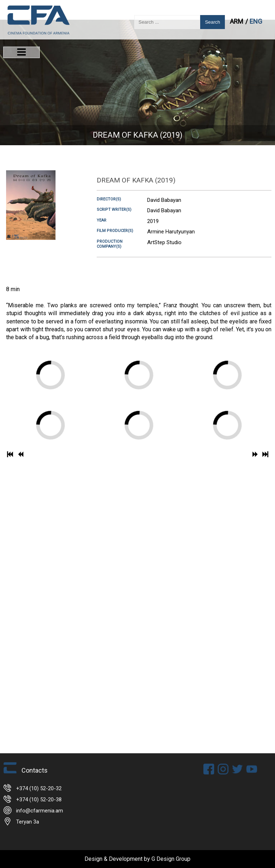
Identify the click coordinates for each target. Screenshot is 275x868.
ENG (256, 21)
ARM (237, 21)
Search (212, 22)
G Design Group (171, 859)
